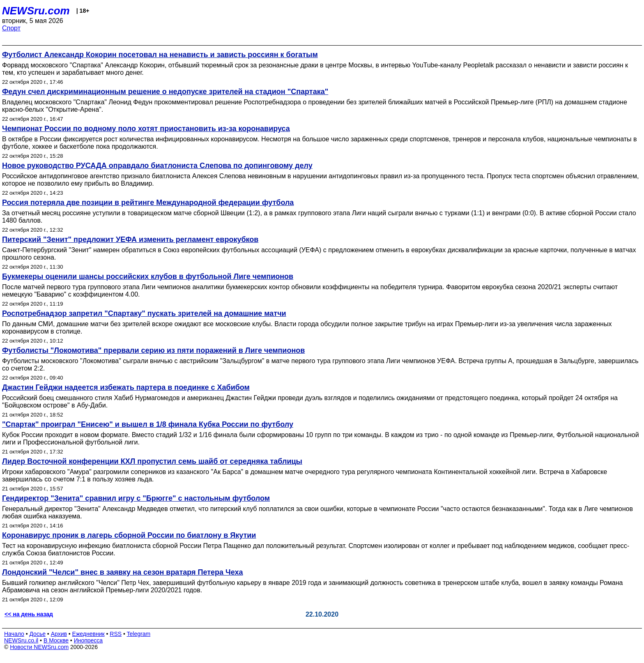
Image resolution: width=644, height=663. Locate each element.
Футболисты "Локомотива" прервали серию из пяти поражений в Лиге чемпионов (153, 350)
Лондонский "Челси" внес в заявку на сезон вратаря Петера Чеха (122, 572)
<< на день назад (29, 614)
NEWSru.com (36, 11)
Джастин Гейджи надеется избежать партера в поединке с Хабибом (126, 387)
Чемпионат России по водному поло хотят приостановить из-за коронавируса (146, 129)
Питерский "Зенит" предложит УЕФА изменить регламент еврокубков (130, 239)
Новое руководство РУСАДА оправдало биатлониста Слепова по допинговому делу (157, 166)
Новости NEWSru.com (39, 647)
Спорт (11, 28)
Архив (59, 634)
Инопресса (89, 640)
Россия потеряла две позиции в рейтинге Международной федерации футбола (148, 203)
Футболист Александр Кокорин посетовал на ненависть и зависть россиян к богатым (160, 55)
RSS (116, 634)
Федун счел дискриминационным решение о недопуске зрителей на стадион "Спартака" (165, 92)
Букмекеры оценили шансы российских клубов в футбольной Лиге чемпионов (148, 276)
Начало (14, 634)
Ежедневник (89, 634)
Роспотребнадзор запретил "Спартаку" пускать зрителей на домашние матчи (144, 313)
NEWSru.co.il (21, 640)
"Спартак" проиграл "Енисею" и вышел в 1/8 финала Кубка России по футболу (148, 424)
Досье (37, 634)
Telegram (139, 634)
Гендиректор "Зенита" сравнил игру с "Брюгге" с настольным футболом (136, 498)
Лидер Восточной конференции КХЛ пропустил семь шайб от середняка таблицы (152, 461)
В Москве (56, 640)
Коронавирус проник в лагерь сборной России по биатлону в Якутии (129, 535)
